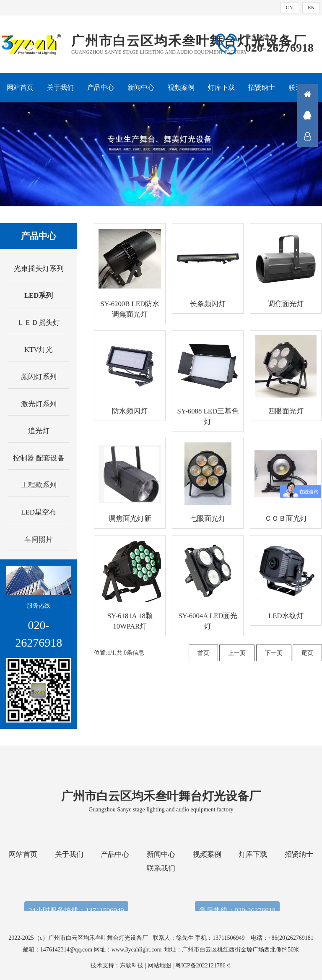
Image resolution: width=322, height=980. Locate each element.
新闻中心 (141, 87)
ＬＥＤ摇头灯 (39, 323)
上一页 (237, 653)
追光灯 (39, 431)
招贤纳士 (262, 87)
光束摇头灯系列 (39, 269)
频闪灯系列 (39, 377)
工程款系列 (39, 485)
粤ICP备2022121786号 (203, 966)
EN (311, 8)
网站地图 (159, 966)
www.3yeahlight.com (138, 950)
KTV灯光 (39, 350)
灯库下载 (221, 87)
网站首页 (20, 87)
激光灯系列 (39, 404)
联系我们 (161, 868)
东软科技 (132, 966)
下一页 (274, 653)
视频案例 (181, 87)
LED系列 (39, 295)
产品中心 (101, 87)
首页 (203, 653)
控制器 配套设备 (39, 458)
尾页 (307, 653)
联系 (307, 136)
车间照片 (39, 539)
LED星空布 (39, 512)
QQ (307, 115)
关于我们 (60, 87)
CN (290, 8)
